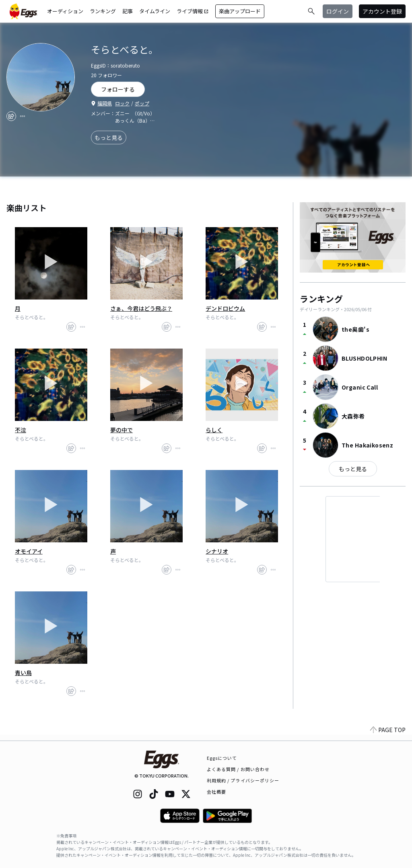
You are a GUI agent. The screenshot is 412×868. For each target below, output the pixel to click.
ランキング (103, 11)
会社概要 (216, 792)
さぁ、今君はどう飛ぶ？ (141, 308)
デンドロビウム (225, 308)
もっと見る (109, 137)
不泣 (21, 430)
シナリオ (217, 551)
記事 (128, 11)
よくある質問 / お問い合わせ (238, 769)
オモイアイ (29, 551)
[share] (11, 116)
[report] (23, 116)
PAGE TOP (388, 736)
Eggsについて (222, 758)
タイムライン (155, 11)
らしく (214, 430)
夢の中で (122, 430)
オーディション (65, 11)
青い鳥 (23, 673)
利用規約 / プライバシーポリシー (243, 780)
